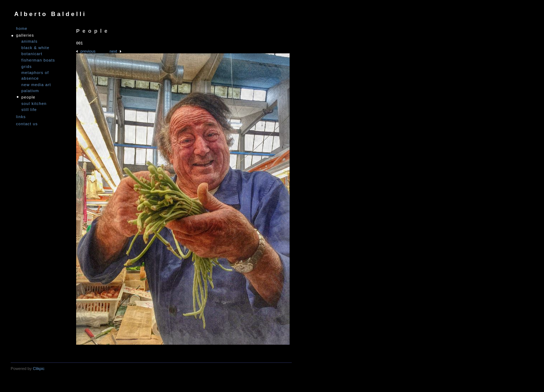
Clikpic (39, 369)
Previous (88, 51)
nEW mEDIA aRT (36, 85)
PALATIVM (30, 91)
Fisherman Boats (38, 60)
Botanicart (32, 54)
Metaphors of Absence (35, 75)
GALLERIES (25, 35)
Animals (30, 41)
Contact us (27, 124)
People (28, 97)
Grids (27, 67)
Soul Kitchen (34, 104)
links (21, 117)
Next (113, 51)
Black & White (35, 48)
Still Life (29, 110)
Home (22, 29)
